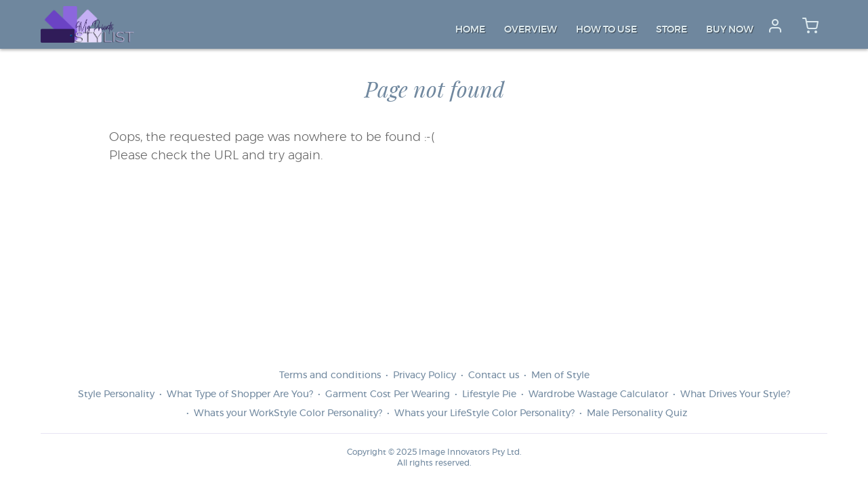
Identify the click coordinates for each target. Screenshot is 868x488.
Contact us (494, 375)
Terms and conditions (330, 375)
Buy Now (730, 30)
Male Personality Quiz (637, 413)
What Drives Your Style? (735, 394)
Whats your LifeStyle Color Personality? (484, 413)
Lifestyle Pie (489, 394)
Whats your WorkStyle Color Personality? (288, 413)
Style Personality (116, 394)
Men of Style (560, 375)
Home (470, 30)
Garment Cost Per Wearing (388, 394)
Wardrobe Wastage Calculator (598, 394)
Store (671, 30)
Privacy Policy (425, 375)
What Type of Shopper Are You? (240, 394)
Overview (531, 30)
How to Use (606, 30)
